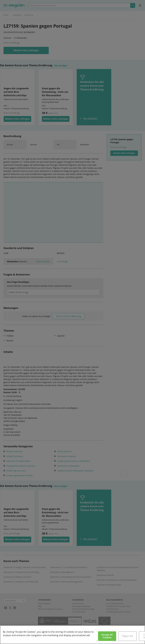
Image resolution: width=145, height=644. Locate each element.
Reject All (128, 636)
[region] (72, 635)
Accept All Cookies (107, 636)
